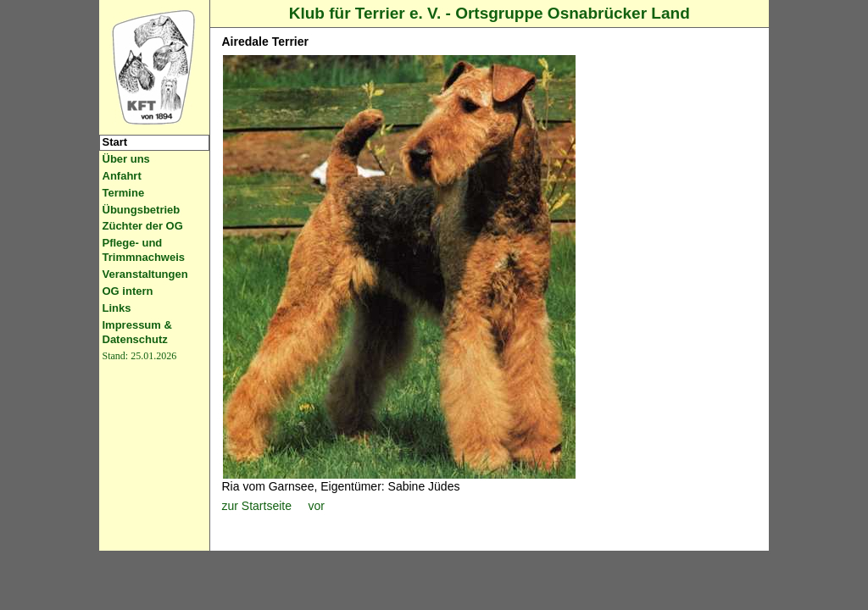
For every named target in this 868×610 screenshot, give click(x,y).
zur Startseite (257, 506)
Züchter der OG (143, 226)
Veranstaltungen (145, 274)
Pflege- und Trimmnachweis (144, 250)
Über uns (126, 159)
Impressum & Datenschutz (137, 332)
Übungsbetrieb (142, 210)
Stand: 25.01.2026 (140, 356)
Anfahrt (122, 176)
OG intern (128, 291)
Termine (124, 193)
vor (316, 506)
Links (117, 308)
